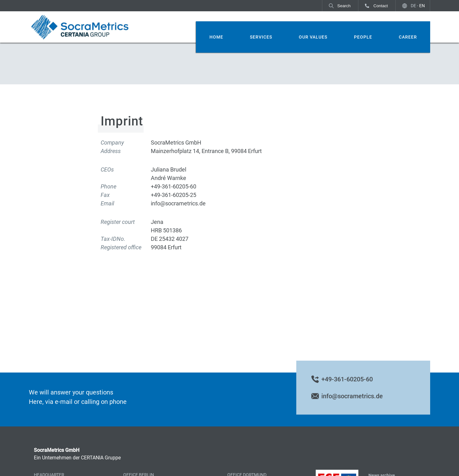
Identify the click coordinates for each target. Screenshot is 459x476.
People (363, 37)
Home (216, 37)
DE (413, 6)
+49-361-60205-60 (347, 383)
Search (344, 6)
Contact (381, 6)
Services (261, 37)
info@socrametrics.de (352, 400)
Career (408, 37)
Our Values (313, 37)
